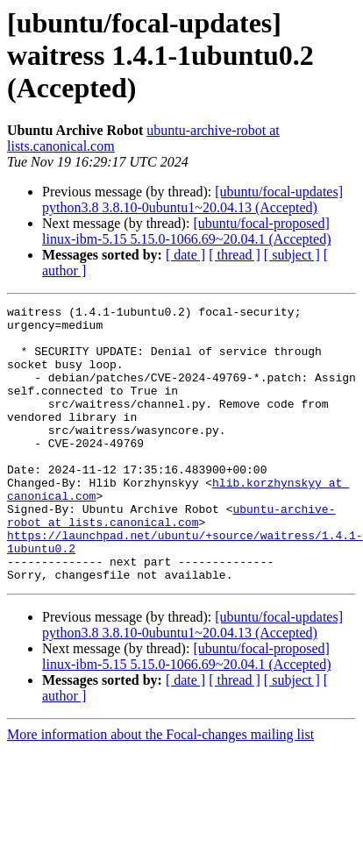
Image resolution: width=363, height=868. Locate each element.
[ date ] (185, 255)
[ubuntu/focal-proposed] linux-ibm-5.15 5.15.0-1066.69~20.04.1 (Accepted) (186, 231)
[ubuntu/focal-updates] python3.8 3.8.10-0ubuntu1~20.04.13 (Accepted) (192, 199)
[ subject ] (292, 255)
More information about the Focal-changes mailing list (160, 790)
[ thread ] (235, 255)
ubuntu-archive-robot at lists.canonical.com (171, 559)
